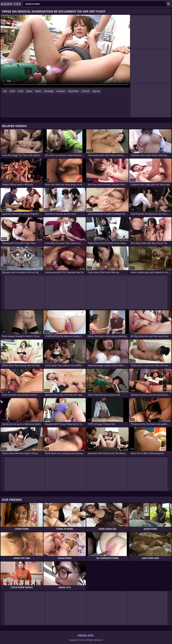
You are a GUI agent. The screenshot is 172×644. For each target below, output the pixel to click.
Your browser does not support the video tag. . (65, 51)
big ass (96, 91)
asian (12, 91)
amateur (61, 91)
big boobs (73, 91)
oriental (85, 91)
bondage (49, 91)
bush (21, 91)
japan (29, 91)
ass (5, 91)
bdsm (38, 91)
